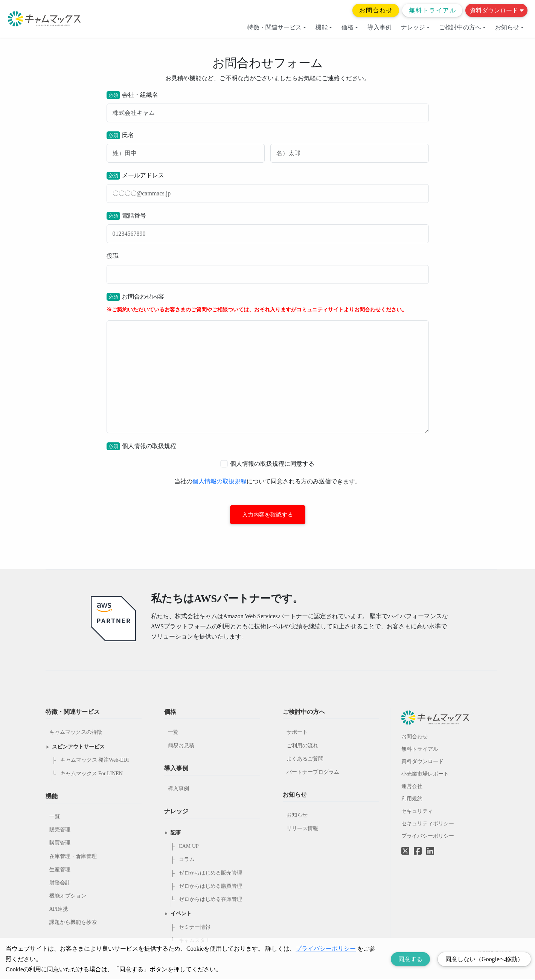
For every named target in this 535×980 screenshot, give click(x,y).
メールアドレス (268, 187)
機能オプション (68, 896)
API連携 (59, 909)
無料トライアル (433, 10)
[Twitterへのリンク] (405, 846)
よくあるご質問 (305, 759)
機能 (324, 27)
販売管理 (60, 830)
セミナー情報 (195, 927)
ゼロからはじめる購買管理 (210, 886)
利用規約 (412, 799)
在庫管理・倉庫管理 (73, 857)
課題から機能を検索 (73, 923)
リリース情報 (302, 829)
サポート (297, 733)
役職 (268, 268)
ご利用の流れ (302, 746)
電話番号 (268, 228)
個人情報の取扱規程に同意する (267, 464)
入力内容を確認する (268, 515)
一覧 (55, 817)
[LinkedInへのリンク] (430, 852)
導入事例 (380, 27)
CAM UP (189, 847)
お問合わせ (376, 10)
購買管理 (60, 844)
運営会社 (412, 787)
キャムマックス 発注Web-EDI (95, 761)
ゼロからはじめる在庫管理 (210, 900)
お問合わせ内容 (268, 363)
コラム (187, 860)
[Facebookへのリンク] (418, 846)
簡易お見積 (181, 746)
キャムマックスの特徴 (76, 733)
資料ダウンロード (497, 10)
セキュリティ (417, 812)
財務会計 (60, 883)
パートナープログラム (313, 772)
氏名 (268, 147)
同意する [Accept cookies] (410, 959)
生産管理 (60, 870)
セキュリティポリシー (428, 824)
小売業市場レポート (425, 774)
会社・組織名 (268, 107)
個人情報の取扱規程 (219, 481)
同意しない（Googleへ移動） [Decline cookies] (484, 959)
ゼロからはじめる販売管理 (210, 873)
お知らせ (509, 27)
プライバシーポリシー (428, 836)
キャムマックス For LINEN (91, 774)
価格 (350, 27)
